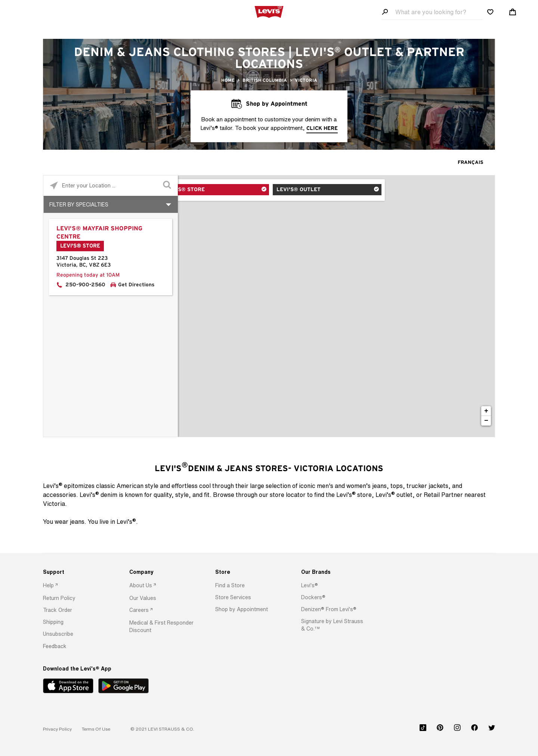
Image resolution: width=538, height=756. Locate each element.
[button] (59, 598)
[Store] (248, 572)
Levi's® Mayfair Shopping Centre (99, 233)
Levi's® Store (209, 190)
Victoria (306, 80)
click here (322, 128)
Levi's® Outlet (299, 190)
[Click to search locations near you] (54, 186)
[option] (75, 586)
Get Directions (136, 285)
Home (228, 80)
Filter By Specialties (79, 204)
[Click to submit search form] (168, 186)
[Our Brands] (333, 572)
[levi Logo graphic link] (269, 11)
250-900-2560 (85, 285)
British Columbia (265, 80)
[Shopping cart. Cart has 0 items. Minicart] (513, 12)
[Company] (162, 572)
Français (471, 163)
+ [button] (486, 411)
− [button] (486, 421)
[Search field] (432, 12)
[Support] (75, 572)
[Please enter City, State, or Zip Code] (111, 185)
